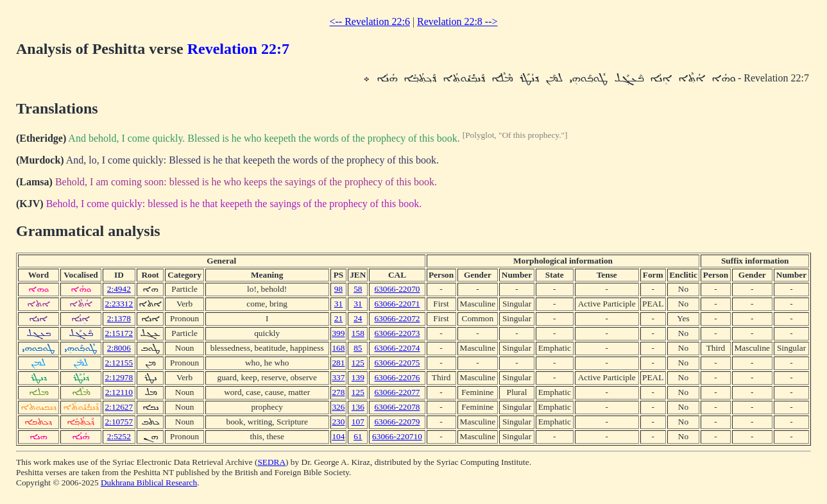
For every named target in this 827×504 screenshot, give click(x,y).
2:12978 (119, 377)
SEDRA (271, 462)
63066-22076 (397, 377)
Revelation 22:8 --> (457, 21)
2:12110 (119, 392)
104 (338, 436)
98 (338, 289)
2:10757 (119, 422)
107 (358, 422)
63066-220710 (397, 436)
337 (338, 377)
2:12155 (119, 363)
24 (358, 318)
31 (338, 304)
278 (338, 392)
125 (358, 363)
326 (338, 407)
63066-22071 (397, 304)
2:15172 (119, 333)
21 (338, 318)
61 (358, 436)
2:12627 (119, 407)
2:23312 (119, 304)
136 (358, 407)
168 (338, 348)
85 (358, 348)
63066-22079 (397, 422)
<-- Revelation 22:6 (369, 21)
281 (338, 363)
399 (338, 333)
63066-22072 (397, 318)
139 (358, 377)
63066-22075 (397, 363)
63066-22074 (397, 348)
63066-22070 (397, 289)
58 (358, 289)
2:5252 (119, 436)
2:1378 (119, 318)
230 (338, 422)
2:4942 (119, 289)
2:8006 (119, 348)
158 (358, 333)
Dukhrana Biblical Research (149, 483)
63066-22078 (397, 407)
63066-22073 (397, 333)
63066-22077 (397, 392)
